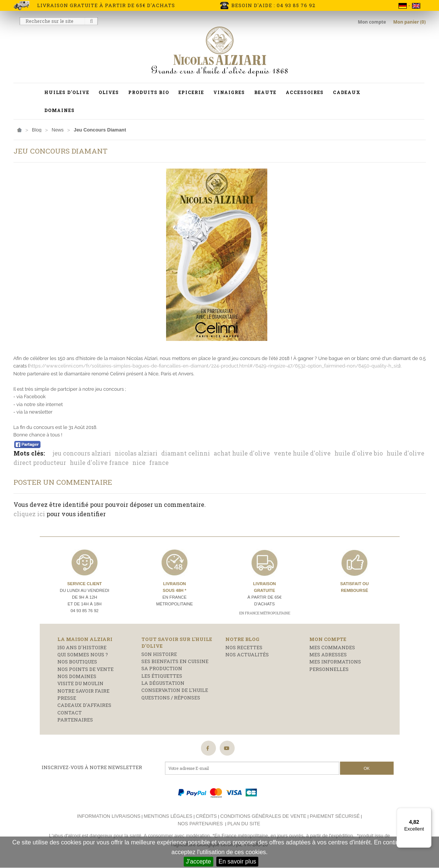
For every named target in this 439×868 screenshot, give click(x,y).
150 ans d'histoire (82, 647)
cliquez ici (29, 514)
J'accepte (199, 861)
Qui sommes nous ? (83, 654)
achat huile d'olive (242, 453)
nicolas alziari (136, 453)
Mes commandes (332, 647)
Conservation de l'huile (175, 690)
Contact (70, 713)
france (159, 462)
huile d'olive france (99, 462)
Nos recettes (244, 647)
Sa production (162, 668)
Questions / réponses (171, 698)
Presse (67, 698)
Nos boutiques (77, 662)
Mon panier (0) (410, 22)
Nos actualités (247, 654)
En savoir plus (237, 861)
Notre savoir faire (83, 691)
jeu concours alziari (82, 453)
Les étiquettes (162, 676)
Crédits (206, 816)
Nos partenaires (200, 824)
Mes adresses (328, 654)
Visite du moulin (80, 683)
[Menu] (427, 812)
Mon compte (373, 22)
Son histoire (159, 654)
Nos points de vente (85, 669)
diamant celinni (186, 453)
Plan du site (244, 824)
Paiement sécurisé (335, 816)
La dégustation (163, 683)
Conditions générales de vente (263, 816)
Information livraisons (109, 816)
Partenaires (75, 720)
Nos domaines (77, 676)
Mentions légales (168, 816)
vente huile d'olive (302, 453)
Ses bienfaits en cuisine (175, 661)
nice (139, 462)
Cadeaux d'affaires (84, 705)
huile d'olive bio (359, 453)
